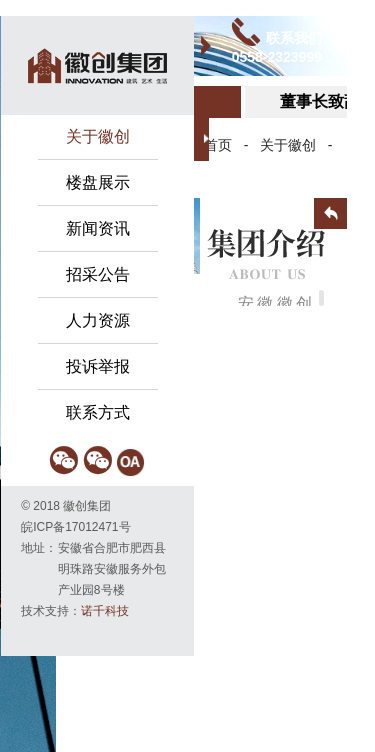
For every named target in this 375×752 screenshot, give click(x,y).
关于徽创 (288, 145)
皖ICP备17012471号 (75, 527)
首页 (218, 145)
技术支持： (75, 611)
